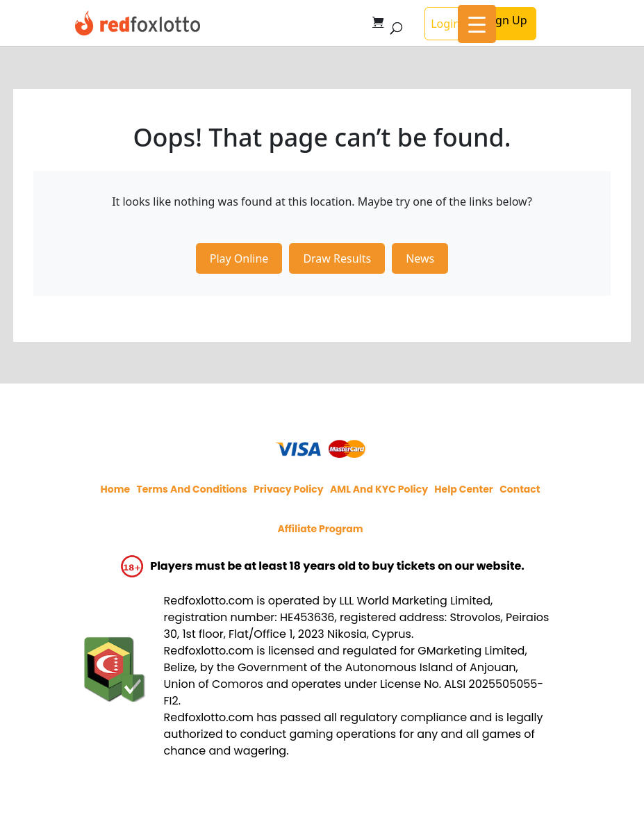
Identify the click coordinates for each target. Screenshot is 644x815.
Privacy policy (289, 489)
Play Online (239, 258)
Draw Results (337, 258)
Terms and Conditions (191, 489)
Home (116, 489)
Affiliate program (320, 529)
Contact (520, 489)
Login (445, 24)
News (420, 258)
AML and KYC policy (379, 489)
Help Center (464, 489)
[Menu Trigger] (477, 24)
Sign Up (506, 20)
